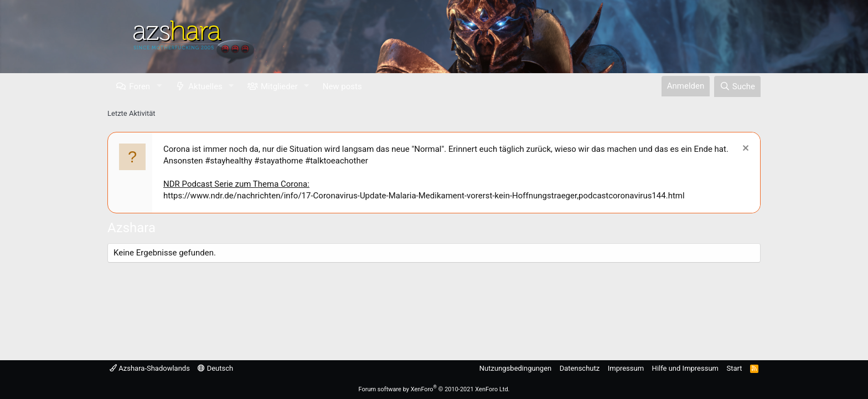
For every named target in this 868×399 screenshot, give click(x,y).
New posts (342, 86)
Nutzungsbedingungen (515, 368)
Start (735, 368)
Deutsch (215, 368)
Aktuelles (205, 86)
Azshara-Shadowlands (150, 368)
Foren (139, 86)
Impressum (626, 368)
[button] (159, 86)
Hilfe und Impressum (685, 368)
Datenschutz (580, 368)
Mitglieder (279, 86)
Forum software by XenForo (434, 389)
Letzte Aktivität (131, 113)
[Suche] (737, 86)
